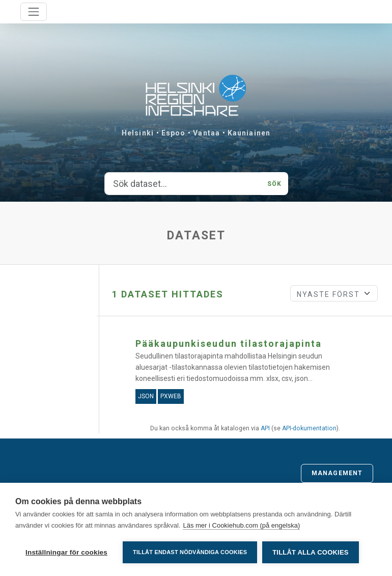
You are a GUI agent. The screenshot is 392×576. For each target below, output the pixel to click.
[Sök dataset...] (183, 184)
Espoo (174, 133)
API (265, 428)
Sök (274, 184)
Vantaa (206, 133)
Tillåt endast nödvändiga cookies (190, 552)
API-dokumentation (309, 428)
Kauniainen (249, 133)
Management (337, 473)
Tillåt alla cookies (310, 552)
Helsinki (138, 133)
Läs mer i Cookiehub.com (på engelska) (241, 525)
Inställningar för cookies (66, 552)
